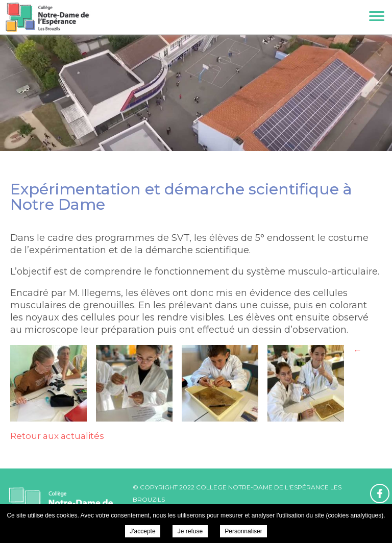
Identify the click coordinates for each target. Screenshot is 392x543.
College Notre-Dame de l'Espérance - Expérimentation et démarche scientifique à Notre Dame (47, 17)
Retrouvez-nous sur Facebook (380, 493)
